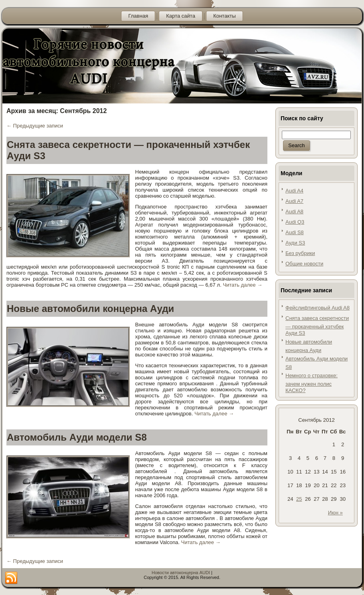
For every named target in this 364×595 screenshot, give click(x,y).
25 (299, 499)
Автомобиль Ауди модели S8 (77, 437)
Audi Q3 (295, 222)
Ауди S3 (295, 243)
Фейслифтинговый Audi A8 (317, 308)
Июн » (335, 513)
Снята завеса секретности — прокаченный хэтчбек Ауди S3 (317, 326)
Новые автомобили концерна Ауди (90, 309)
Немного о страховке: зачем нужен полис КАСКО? (311, 383)
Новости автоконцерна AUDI (181, 573)
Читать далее (243, 285)
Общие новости (304, 264)
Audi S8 (295, 232)
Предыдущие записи (35, 126)
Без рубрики (300, 253)
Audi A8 (294, 211)
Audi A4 (294, 191)
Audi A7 (294, 201)
